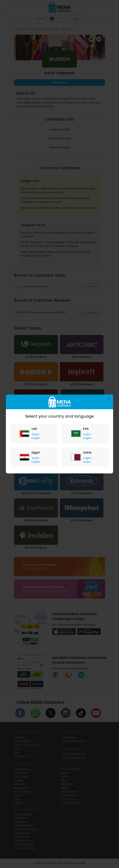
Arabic (36, 434)
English (36, 438)
